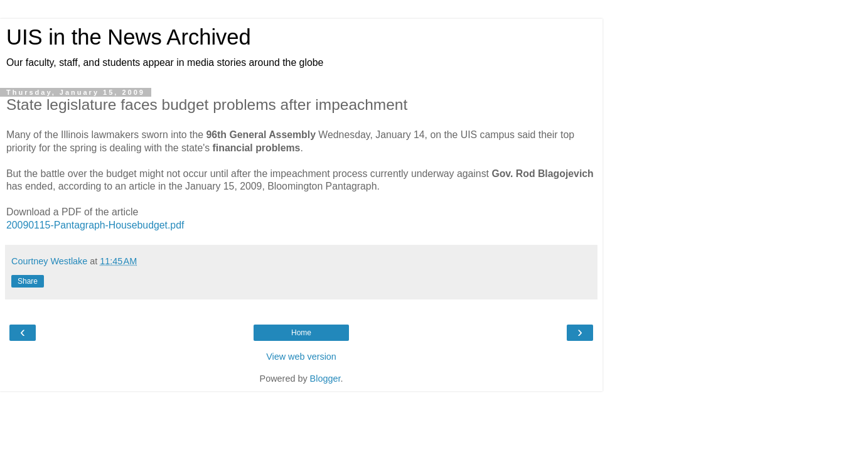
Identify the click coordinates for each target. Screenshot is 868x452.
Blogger (325, 379)
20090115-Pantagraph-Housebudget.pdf (95, 225)
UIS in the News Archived (129, 37)
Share (28, 281)
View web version (301, 357)
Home (301, 333)
